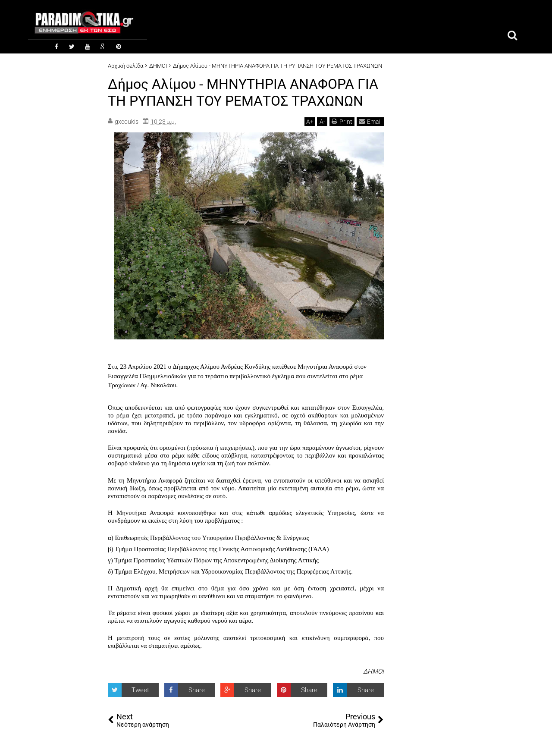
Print (342, 121)
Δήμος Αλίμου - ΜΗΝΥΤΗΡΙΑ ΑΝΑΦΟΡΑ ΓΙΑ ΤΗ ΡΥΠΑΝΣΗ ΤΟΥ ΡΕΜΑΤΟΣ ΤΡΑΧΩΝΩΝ (243, 92)
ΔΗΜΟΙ (373, 671)
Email (370, 121)
